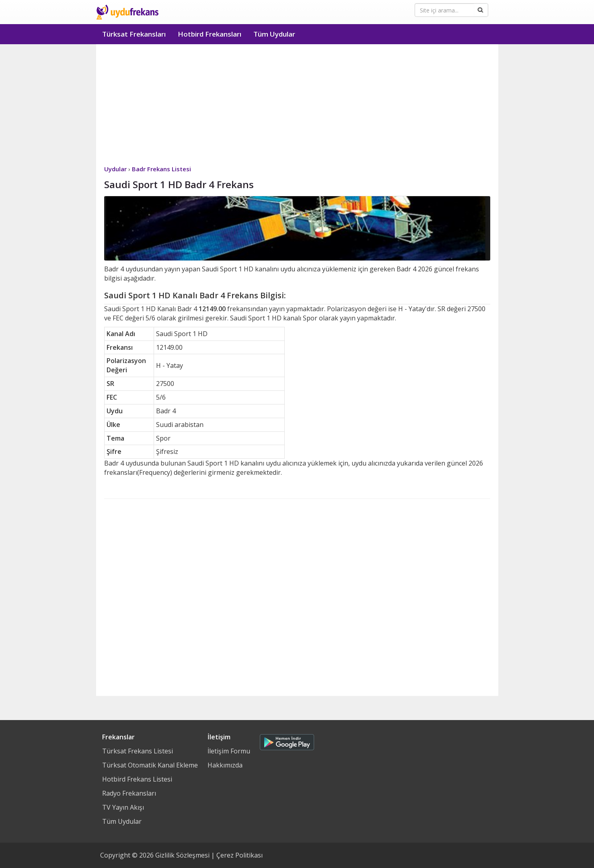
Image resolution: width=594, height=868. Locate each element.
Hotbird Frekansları (210, 34)
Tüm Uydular (274, 34)
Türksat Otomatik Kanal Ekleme (150, 765)
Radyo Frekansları (129, 793)
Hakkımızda (225, 765)
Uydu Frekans (127, 12)
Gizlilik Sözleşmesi (182, 855)
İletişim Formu (229, 751)
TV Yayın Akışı (123, 807)
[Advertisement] (297, 105)
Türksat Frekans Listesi (138, 751)
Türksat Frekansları (134, 34)
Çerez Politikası (239, 855)
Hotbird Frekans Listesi (137, 779)
